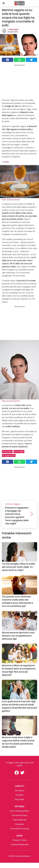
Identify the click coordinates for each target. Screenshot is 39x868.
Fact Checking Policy (19, 811)
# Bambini (7, 451)
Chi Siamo (19, 791)
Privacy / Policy (20, 840)
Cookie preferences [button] (20, 845)
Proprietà (20, 824)
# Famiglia (19, 451)
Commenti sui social (19, 829)
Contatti (20, 795)
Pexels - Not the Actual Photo (11, 199)
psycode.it (20, 799)
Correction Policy (20, 815)
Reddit (7, 162)
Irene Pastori (14, 29)
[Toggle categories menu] (4, 3)
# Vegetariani (9, 455)
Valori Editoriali (19, 820)
